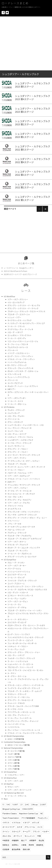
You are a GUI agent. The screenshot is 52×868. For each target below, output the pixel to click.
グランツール (30, 827)
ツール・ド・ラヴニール (17, 796)
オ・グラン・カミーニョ (17, 676)
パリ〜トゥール (14, 419)
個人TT (24, 840)
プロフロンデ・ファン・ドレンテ (20, 667)
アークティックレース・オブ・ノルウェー (24, 461)
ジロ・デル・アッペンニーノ (19, 715)
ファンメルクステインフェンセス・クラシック (26, 637)
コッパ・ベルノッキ (15, 431)
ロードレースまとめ (15, 3)
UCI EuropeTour (10, 560)
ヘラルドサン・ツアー (16, 775)
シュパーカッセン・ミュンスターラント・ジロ (26, 425)
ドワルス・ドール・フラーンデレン (21, 359)
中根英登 (6, 840)
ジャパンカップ (14, 413)
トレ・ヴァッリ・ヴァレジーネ (20, 428)
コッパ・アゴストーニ (16, 583)
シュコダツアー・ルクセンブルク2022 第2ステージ (33, 186)
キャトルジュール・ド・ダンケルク (21, 494)
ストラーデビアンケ (15, 383)
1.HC (8, 805)
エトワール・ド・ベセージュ (19, 697)
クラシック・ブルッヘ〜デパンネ (20, 368)
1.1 (3, 805)
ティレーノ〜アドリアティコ (18, 377)
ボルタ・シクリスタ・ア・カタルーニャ (23, 371)
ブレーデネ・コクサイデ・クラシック (22, 515)
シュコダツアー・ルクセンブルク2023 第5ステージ (33, 85)
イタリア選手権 (13, 769)
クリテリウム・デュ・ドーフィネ (20, 329)
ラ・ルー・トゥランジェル (18, 661)
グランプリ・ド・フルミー (18, 452)
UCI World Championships (14, 736)
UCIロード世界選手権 (16, 739)
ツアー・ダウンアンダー (17, 398)
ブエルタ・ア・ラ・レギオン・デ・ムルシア (25, 691)
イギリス (6, 823)
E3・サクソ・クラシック (17, 365)
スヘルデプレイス (14, 509)
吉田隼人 (15, 845)
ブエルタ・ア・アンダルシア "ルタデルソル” (25, 539)
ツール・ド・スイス (15, 401)
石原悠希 (6, 849)
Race (6, 799)
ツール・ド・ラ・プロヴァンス (20, 554)
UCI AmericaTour (10, 778)
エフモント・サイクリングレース (20, 595)
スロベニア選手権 (14, 757)
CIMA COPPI (28, 809)
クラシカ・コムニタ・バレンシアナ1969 (23, 706)
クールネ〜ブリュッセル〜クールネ (21, 527)
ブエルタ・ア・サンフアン (18, 551)
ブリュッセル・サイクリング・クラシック (24, 485)
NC (42, 814)
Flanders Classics (10, 814)
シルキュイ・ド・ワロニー (18, 646)
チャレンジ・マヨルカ (16, 703)
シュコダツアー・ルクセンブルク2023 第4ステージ (33, 98)
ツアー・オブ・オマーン (17, 542)
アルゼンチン (43, 818)
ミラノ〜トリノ (14, 521)
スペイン (6, 832)
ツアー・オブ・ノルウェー (18, 488)
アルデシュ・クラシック (17, 533)
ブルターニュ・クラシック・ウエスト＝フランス (26, 311)
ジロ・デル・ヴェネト (16, 416)
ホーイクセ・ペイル (15, 709)
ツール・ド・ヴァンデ (16, 577)
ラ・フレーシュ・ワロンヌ (18, 344)
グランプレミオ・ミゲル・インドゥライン (24, 512)
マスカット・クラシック (17, 694)
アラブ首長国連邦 (28, 818)
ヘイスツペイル (14, 727)
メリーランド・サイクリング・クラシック (24, 455)
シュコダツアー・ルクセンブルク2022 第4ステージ (33, 161)
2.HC (27, 805)
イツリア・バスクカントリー (19, 353)
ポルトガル (7, 836)
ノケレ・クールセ (14, 524)
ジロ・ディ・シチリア (16, 655)
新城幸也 (40, 845)
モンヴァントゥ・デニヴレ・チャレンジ (23, 721)
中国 (39, 836)
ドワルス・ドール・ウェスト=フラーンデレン (25, 733)
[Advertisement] (26, 43)
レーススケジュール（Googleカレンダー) (19, 268)
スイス (40, 827)
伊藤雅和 (15, 840)
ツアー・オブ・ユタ (15, 781)
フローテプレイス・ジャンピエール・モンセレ (25, 670)
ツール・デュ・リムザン (17, 598)
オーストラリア (8, 827)
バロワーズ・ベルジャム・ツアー (20, 473)
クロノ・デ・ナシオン (16, 563)
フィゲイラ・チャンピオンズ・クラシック (24, 688)
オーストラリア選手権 (16, 751)
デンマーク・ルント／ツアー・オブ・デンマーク (26, 467)
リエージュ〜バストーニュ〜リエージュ (23, 341)
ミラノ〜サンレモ (14, 374)
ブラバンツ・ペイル (15, 506)
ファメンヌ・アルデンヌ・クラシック (22, 580)
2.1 (21, 805)
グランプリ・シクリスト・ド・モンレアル (24, 305)
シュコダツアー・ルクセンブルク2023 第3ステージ (33, 110)
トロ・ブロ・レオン (15, 497)
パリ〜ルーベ (13, 350)
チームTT (27, 832)
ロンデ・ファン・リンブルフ (19, 634)
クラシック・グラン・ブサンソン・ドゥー (24, 652)
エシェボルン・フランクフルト (20, 335)
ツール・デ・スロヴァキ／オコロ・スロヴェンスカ (27, 589)
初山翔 (41, 840)
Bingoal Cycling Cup (11, 809)
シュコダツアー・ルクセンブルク (20, 440)
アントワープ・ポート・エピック (20, 640)
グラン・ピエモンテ (15, 422)
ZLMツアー (12, 482)
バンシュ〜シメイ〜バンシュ (19, 572)
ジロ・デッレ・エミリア (17, 434)
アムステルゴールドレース (18, 347)
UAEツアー (12, 389)
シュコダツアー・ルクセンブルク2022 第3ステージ (33, 173)
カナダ (20, 827)
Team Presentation (11, 818)
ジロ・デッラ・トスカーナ (18, 592)
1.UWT (15, 805)
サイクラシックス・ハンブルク (20, 320)
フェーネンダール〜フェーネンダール (22, 643)
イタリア (26, 823)
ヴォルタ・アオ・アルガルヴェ (20, 536)
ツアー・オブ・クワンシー (18, 299)
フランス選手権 (14, 766)
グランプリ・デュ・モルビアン (19, 500)
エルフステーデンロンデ (17, 622)
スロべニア (16, 832)
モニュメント (30, 836)
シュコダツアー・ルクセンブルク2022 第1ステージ (33, 198)
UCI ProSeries (9, 407)
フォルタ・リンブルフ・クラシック (21, 658)
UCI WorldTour (9, 296)
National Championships (13, 748)
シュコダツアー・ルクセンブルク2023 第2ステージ (33, 123)
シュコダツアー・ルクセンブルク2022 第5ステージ (33, 148)
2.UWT (43, 805)
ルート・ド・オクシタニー (18, 619)
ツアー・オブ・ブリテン (17, 458)
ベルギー (46, 832)
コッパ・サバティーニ (16, 446)
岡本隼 (31, 845)
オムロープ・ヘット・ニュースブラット (23, 386)
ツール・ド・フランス (16, 326)
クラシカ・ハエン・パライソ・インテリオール (26, 685)
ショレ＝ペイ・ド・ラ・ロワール (20, 664)
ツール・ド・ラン (14, 604)
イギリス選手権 (14, 760)
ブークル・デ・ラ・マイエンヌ (20, 491)
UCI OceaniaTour (10, 772)
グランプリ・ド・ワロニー (18, 449)
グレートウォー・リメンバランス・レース (24, 730)
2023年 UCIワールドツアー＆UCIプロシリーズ (20, 274)
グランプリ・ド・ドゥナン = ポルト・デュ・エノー (27, 518)
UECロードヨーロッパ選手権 (19, 745)
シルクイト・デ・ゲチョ (17, 607)
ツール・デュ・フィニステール (20, 718)
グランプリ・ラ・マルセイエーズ (20, 700)
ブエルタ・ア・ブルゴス (17, 464)
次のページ (45, 212)
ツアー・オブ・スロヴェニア (19, 476)
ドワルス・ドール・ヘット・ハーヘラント (24, 479)
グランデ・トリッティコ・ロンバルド (22, 557)
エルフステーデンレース (17, 575)
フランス (36, 832)
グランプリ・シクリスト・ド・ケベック (23, 308)
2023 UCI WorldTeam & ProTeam (15, 271)
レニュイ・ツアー (14, 317)
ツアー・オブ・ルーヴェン (18, 601)
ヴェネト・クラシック (16, 410)
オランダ (36, 823)
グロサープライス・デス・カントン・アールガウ (26, 625)
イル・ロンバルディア (16, 302)
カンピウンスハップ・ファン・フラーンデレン (25, 586)
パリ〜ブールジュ (14, 569)
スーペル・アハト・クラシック (19, 443)
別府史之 (6, 845)
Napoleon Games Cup (29, 814)
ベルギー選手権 (14, 754)
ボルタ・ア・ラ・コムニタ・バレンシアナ (24, 548)
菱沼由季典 (16, 849)
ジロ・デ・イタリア (15, 332)
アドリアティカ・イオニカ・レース (21, 712)
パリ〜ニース (13, 380)
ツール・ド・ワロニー (16, 470)
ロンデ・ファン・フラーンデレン (20, 356)
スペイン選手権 (13, 763)
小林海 (24, 845)
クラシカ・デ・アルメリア (18, 545)
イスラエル (16, 823)
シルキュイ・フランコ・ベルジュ (20, 437)
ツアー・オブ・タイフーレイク (19, 790)
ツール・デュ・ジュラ (16, 649)
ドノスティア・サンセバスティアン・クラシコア (26, 323)
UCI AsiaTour (9, 784)
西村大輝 (26, 849)
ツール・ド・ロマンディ (17, 338)
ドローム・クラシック (16, 530)
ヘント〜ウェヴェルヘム (17, 362)
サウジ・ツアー (13, 787)
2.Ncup (35, 805)
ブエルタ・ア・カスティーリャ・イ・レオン (25, 610)
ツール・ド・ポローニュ (17, 404)
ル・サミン (12, 673)
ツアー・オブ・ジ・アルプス (19, 503)
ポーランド (18, 836)
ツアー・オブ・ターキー (17, 566)
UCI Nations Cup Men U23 (14, 793)
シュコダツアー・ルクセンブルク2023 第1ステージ (33, 135)
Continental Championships (15, 742)
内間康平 (33, 840)
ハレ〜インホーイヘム (16, 724)
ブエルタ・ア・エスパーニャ (19, 314)
